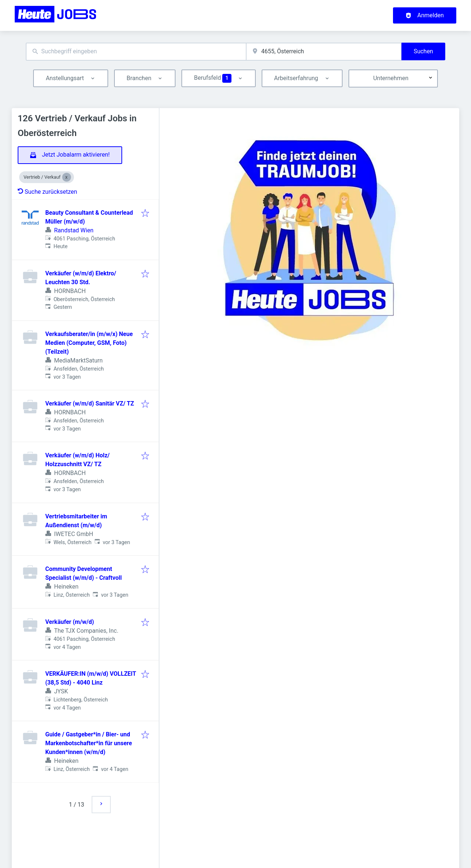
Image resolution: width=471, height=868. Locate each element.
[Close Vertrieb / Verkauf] (67, 177)
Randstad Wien (74, 230)
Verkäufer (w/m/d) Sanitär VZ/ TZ (90, 403)
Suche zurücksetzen (47, 192)
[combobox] (136, 52)
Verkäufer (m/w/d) (70, 622)
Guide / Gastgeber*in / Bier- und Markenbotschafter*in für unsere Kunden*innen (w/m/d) (89, 743)
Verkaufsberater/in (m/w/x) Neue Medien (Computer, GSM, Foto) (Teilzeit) (89, 343)
